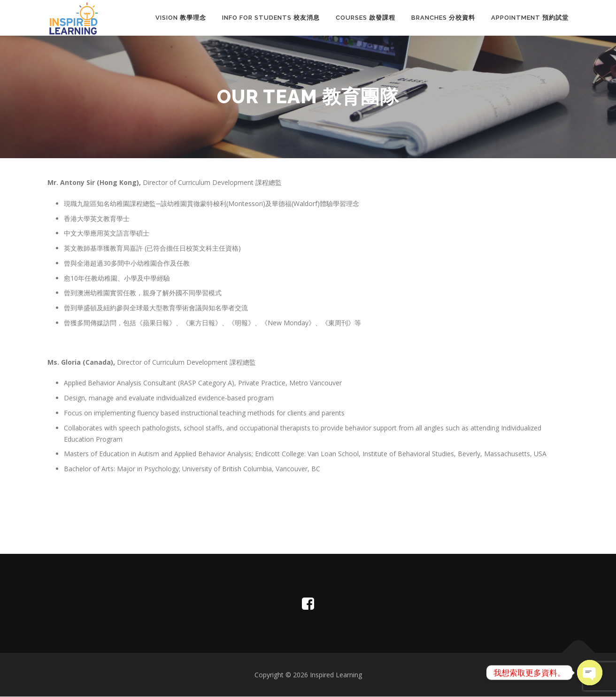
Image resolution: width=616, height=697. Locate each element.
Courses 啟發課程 (366, 18)
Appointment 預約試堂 (530, 18)
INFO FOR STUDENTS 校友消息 (271, 18)
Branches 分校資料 (443, 18)
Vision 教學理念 (181, 18)
